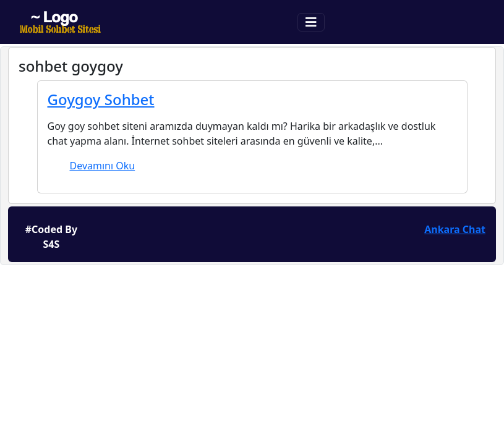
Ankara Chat (455, 229)
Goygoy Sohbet (101, 99)
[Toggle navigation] (311, 22)
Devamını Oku (103, 166)
